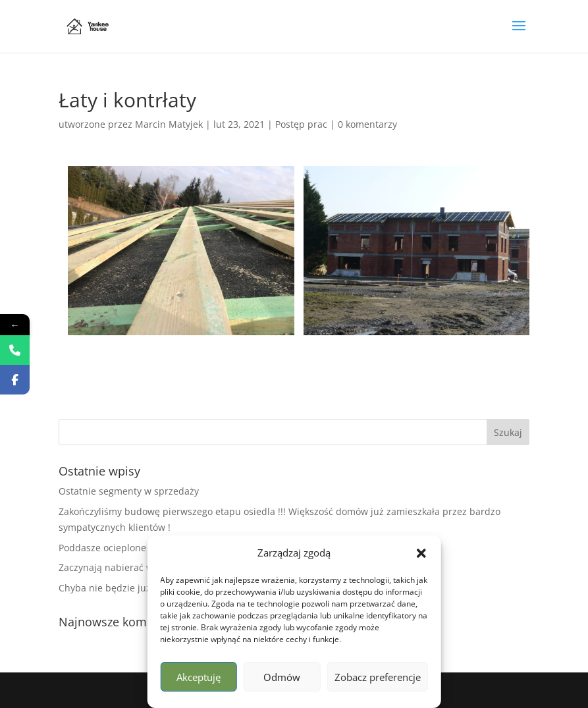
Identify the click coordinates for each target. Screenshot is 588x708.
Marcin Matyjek (169, 124)
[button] (421, 553)
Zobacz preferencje (378, 677)
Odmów (282, 677)
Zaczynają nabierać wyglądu (121, 567)
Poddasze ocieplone (102, 548)
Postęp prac (301, 124)
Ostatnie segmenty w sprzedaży (129, 491)
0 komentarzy (367, 124)
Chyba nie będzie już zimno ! (122, 588)
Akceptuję (199, 677)
